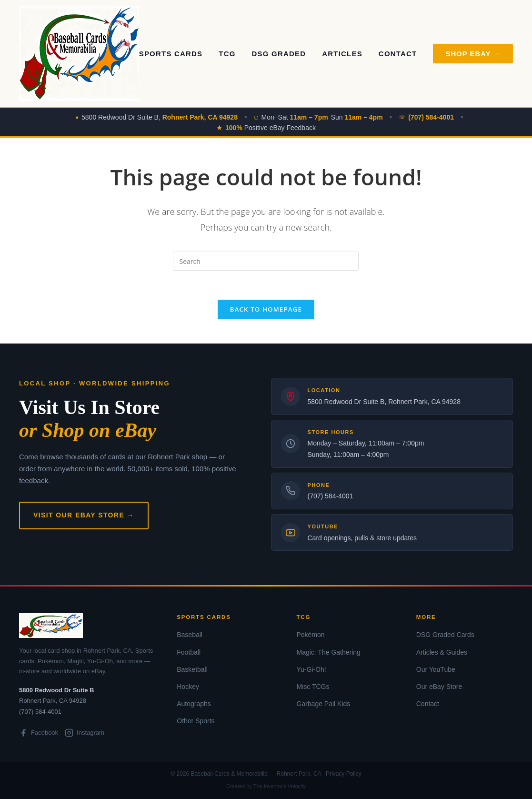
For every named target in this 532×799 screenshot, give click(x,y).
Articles (342, 54)
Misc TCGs (313, 687)
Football (189, 652)
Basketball (192, 669)
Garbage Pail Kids (324, 704)
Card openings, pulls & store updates (362, 538)
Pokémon (311, 635)
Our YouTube (436, 669)
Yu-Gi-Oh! (311, 669)
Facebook (39, 733)
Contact (398, 54)
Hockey (188, 687)
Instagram (85, 733)
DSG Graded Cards (445, 635)
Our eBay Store (439, 687)
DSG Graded (279, 54)
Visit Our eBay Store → (84, 515)
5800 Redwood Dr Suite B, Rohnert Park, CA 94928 (384, 402)
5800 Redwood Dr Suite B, (160, 117)
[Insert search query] (266, 261)
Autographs (194, 704)
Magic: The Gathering (329, 652)
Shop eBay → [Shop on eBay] (473, 54)
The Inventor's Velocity (280, 786)
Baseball (190, 635)
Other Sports (196, 721)
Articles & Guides (442, 652)
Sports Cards (171, 54)
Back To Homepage (266, 309)
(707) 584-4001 (331, 496)
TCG (227, 54)
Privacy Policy (344, 774)
